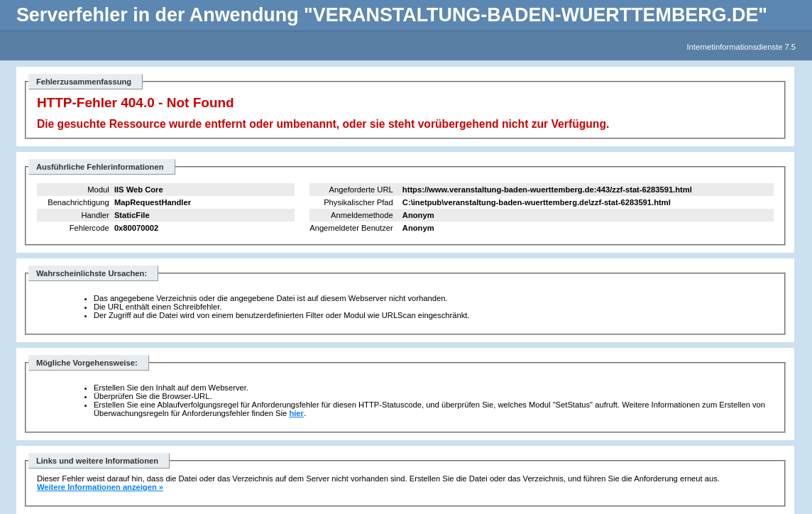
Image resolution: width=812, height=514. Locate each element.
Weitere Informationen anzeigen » (100, 487)
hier (296, 413)
